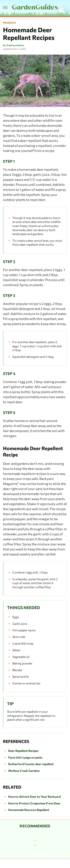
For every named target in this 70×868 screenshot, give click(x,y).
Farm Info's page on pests (25, 757)
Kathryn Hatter (15, 45)
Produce (9, 23)
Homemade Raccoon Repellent (29, 810)
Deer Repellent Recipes (23, 751)
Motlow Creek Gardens (24, 771)
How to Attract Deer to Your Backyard (34, 797)
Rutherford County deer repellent (31, 764)
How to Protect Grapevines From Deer (34, 803)
